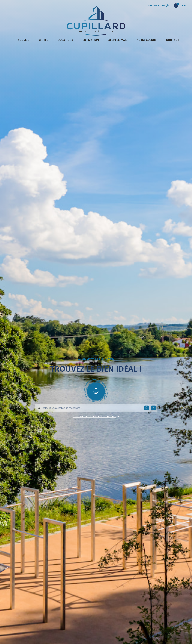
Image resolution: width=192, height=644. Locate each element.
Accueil (23, 40)
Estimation (91, 40)
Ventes (43, 40)
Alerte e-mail (118, 40)
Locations (65, 40)
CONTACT (173, 40)
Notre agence (147, 40)
